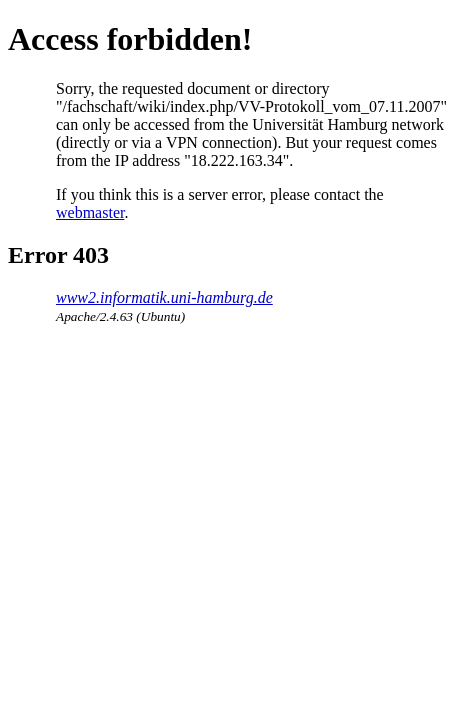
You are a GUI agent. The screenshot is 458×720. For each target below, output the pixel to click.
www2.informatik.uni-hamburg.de (164, 297)
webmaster (90, 212)
